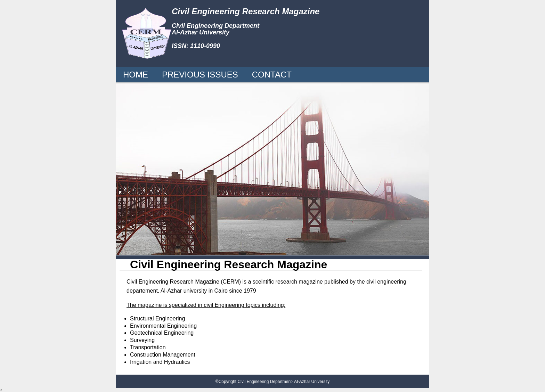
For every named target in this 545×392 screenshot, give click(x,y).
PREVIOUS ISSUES (200, 75)
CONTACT (272, 75)
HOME (136, 75)
